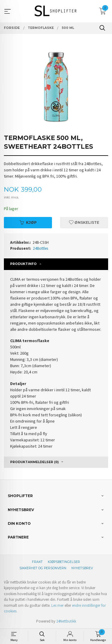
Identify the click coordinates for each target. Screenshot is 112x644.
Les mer (57, 605)
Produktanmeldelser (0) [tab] (34, 462)
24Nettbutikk (66, 621)
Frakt (37, 562)
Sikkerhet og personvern (43, 568)
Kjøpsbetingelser (64, 562)
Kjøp (28, 222)
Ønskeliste (84, 222)
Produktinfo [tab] (23, 264)
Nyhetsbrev (82, 568)
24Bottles (40, 248)
